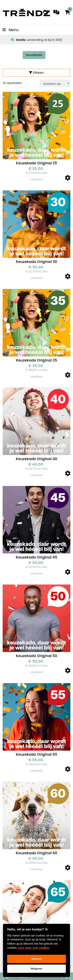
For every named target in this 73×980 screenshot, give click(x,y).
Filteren (36, 73)
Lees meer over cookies (34, 948)
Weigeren (37, 969)
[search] (45, 12)
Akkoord (37, 959)
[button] (68, 178)
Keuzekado (34, 55)
